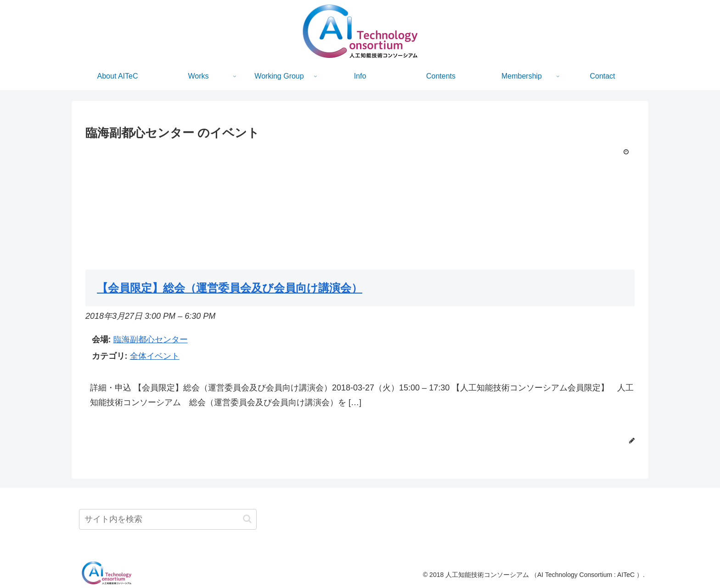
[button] (247, 519)
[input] (168, 519)
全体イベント (155, 356)
